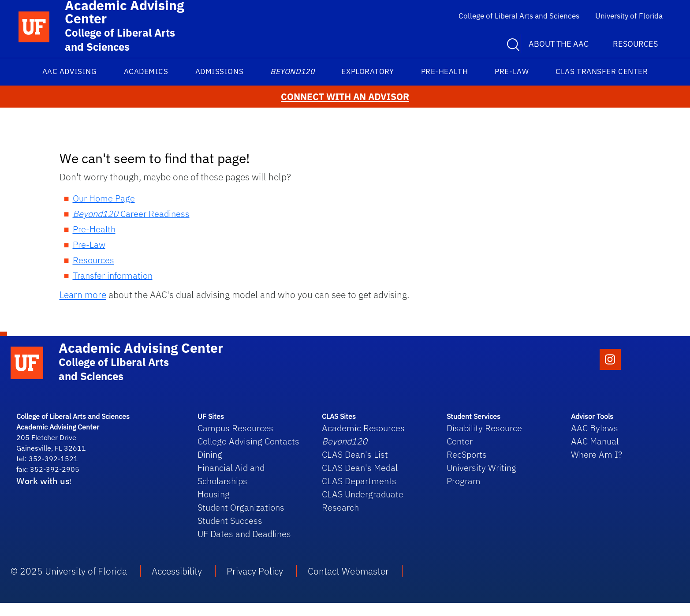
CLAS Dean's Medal (360, 468)
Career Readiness (131, 214)
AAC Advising (69, 71)
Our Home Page (104, 198)
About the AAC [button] (559, 44)
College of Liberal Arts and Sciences (519, 16)
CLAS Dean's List (355, 454)
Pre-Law (512, 71)
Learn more (83, 295)
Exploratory (367, 71)
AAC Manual (595, 441)
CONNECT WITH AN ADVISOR (345, 97)
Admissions (219, 71)
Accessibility (177, 571)
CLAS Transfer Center (602, 71)
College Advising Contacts (248, 441)
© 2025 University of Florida (69, 571)
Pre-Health (444, 71)
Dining (210, 454)
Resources (93, 260)
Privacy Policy (255, 571)
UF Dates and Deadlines (244, 534)
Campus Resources (235, 428)
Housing (214, 494)
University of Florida (629, 16)
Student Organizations (241, 507)
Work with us (43, 481)
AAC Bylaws (595, 428)
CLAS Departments (359, 481)
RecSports (467, 454)
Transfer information (113, 275)
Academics (146, 71)
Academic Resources (363, 428)
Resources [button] (635, 44)
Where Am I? (597, 454)
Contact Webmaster (348, 571)
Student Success (230, 521)
